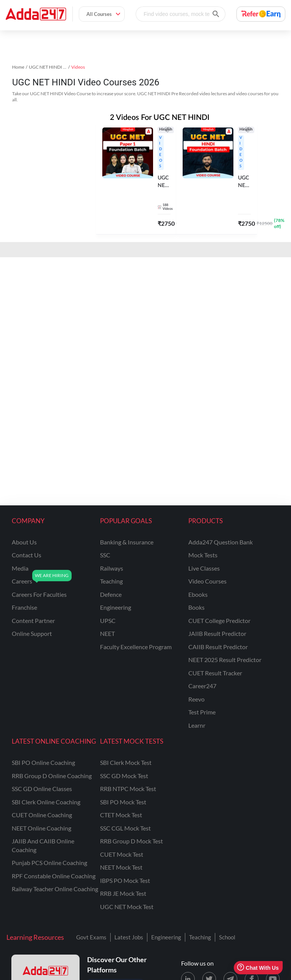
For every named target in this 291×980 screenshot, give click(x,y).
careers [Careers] (22, 581)
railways (112, 568)
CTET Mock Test (121, 815)
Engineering (166, 937)
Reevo (196, 699)
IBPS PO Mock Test (125, 880)
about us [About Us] (24, 542)
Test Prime (202, 712)
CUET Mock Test (122, 854)
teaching (111, 581)
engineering (116, 607)
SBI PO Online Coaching (43, 762)
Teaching (200, 937)
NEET (107, 633)
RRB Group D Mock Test (131, 841)
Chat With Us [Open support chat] (258, 968)
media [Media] (20, 568)
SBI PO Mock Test (123, 802)
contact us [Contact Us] (27, 555)
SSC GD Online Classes (42, 789)
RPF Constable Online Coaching (54, 876)
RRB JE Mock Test (123, 893)
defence (111, 594)
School (227, 937)
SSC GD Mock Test (124, 776)
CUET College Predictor (219, 621)
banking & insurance (127, 542)
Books (196, 607)
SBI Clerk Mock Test (126, 762)
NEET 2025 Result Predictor (225, 660)
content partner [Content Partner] (33, 621)
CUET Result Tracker (215, 673)
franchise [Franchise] (24, 607)
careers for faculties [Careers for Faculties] (39, 594)
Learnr (197, 725)
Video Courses (207, 581)
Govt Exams (91, 937)
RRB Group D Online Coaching (52, 776)
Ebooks (198, 594)
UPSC (108, 621)
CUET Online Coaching (42, 815)
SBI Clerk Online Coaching (46, 802)
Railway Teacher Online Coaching (55, 889)
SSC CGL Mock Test (125, 828)
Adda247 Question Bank (221, 542)
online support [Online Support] (32, 633)
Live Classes (204, 568)
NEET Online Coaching (41, 828)
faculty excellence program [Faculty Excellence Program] (136, 647)
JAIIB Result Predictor (217, 633)
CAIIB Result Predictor (218, 647)
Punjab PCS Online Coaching (49, 863)
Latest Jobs (129, 937)
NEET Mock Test (121, 867)
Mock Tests (203, 555)
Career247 (202, 686)
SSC (105, 555)
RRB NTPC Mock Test (128, 789)
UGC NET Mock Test (127, 907)
